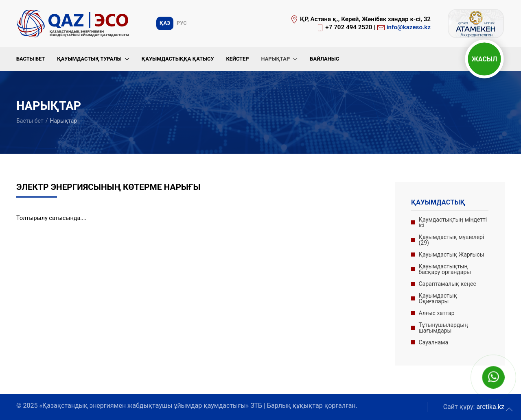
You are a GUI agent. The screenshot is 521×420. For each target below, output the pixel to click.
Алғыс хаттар (437, 313)
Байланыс (324, 59)
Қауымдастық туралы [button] (93, 59)
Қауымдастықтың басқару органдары (445, 269)
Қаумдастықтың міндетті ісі (453, 222)
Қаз (165, 23)
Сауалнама (434, 342)
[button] (509, 409)
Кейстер (237, 59)
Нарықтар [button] (279, 59)
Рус (182, 23)
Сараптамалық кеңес (448, 284)
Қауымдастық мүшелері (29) (452, 240)
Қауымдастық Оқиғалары (438, 298)
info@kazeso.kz (409, 27)
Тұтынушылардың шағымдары (443, 328)
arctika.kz (490, 407)
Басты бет (31, 59)
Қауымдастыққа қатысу (178, 59)
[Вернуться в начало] (74, 23)
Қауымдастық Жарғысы (452, 255)
